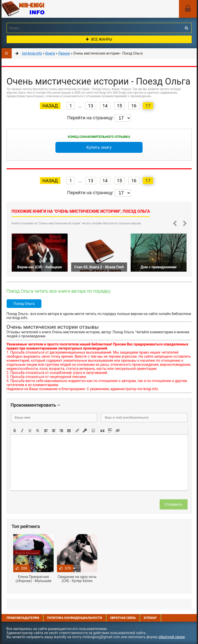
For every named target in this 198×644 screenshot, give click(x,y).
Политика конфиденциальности (75, 618)
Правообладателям (23, 618)
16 (134, 106)
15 (119, 106)
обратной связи (172, 637)
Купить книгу (99, 147)
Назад (50, 106)
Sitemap (150, 618)
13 (90, 106)
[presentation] (15, 430)
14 (105, 106)
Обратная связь (123, 618)
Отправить (173, 504)
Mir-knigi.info (40, 9)
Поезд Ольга (24, 304)
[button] (15, 430)
